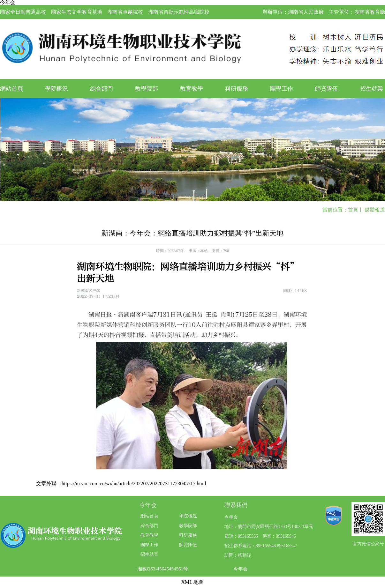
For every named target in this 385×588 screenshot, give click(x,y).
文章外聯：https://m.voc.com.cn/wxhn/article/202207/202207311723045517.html (121, 484)
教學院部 (147, 89)
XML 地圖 (193, 582)
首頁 (353, 210)
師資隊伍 (327, 89)
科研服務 (237, 89)
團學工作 (282, 89)
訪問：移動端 (238, 555)
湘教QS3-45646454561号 (163, 569)
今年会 (241, 569)
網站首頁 (11, 89)
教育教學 (192, 89)
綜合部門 (102, 89)
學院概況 (57, 89)
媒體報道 (375, 210)
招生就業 (372, 89)
